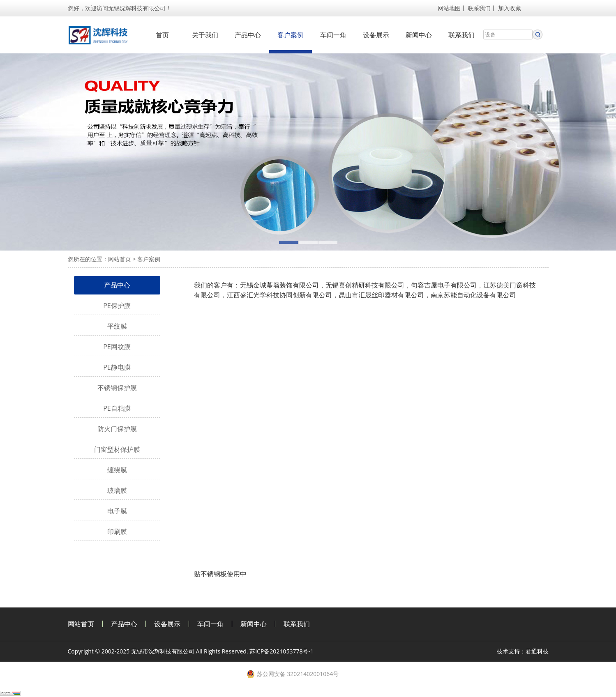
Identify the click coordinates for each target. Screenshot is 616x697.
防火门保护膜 (117, 429)
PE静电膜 (117, 367)
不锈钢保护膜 (117, 388)
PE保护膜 (117, 306)
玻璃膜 (117, 490)
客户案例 (291, 35)
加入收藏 (510, 8)
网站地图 (449, 8)
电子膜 (117, 511)
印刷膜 (117, 531)
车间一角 (333, 35)
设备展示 (376, 35)
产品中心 (248, 35)
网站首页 (120, 259)
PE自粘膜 (117, 408)
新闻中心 (419, 35)
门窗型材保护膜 (117, 449)
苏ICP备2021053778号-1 (281, 651)
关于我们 (205, 35)
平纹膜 (117, 326)
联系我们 (479, 8)
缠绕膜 (117, 470)
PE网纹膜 (117, 347)
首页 (162, 35)
